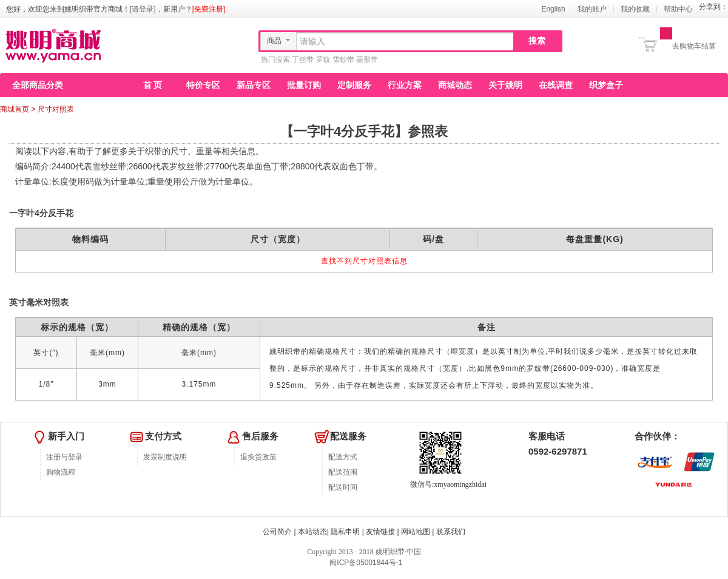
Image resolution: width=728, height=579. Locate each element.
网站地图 (416, 532)
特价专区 (203, 85)
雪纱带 (343, 59)
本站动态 (312, 532)
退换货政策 (258, 457)
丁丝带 (303, 59)
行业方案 (405, 85)
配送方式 (343, 457)
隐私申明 (345, 532)
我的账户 (592, 9)
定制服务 (354, 85)
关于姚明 (505, 85)
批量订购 (304, 85)
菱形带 (367, 59)
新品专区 (254, 85)
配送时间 (343, 487)
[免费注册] (209, 9)
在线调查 (556, 85)
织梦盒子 (606, 85)
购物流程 (61, 472)
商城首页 (15, 109)
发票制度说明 (165, 457)
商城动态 (455, 85)
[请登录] (143, 9)
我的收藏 (635, 9)
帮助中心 (678, 9)
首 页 (153, 85)
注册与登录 (64, 457)
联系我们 (451, 532)
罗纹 (323, 59)
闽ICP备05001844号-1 (365, 563)
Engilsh (553, 9)
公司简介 (277, 532)
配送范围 (343, 472)
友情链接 (380, 532)
